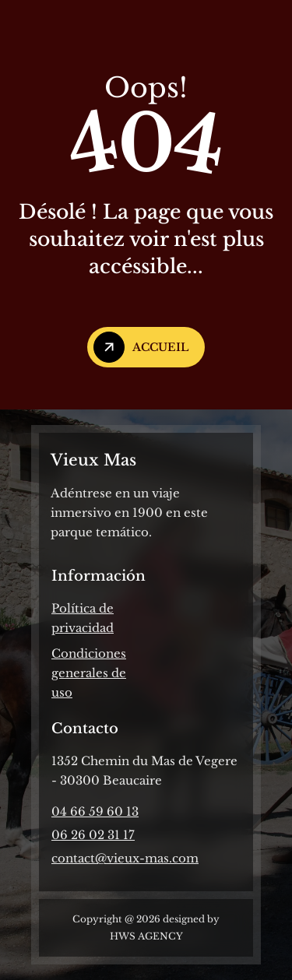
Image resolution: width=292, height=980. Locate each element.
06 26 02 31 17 (93, 835)
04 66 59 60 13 (95, 811)
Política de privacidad (83, 618)
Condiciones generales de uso (89, 673)
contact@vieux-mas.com (125, 858)
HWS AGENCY (146, 936)
